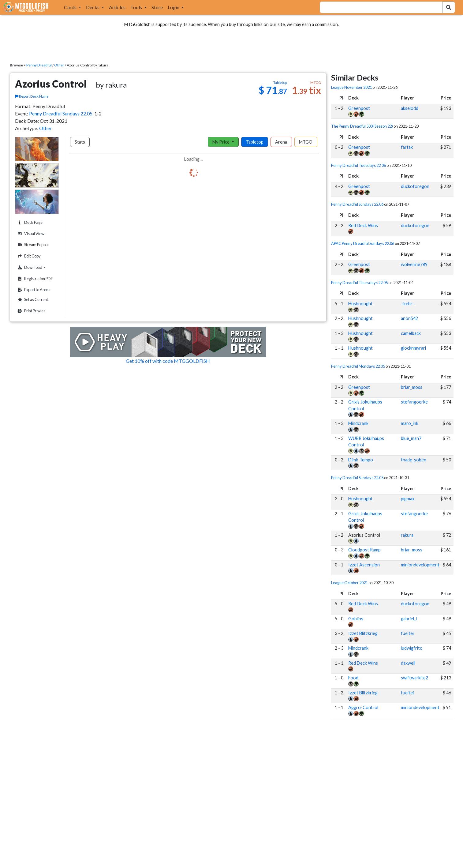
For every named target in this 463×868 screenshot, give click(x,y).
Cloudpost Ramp (364, 550)
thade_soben (414, 460)
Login (174, 7)
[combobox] (377, 7)
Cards (71, 7)
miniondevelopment (420, 565)
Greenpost (359, 108)
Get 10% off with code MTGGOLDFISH (168, 361)
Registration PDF (35, 279)
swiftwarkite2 (414, 678)
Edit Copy (28, 256)
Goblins (356, 619)
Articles (117, 7)
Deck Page (29, 222)
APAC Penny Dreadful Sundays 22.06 (363, 243)
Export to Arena (33, 290)
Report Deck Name (32, 96)
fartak (407, 147)
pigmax (408, 499)
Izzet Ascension (364, 565)
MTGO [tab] (306, 142)
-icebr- (408, 304)
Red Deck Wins (363, 225)
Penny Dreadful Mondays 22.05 (358, 366)
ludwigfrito (412, 648)
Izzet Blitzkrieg (363, 633)
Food (353, 678)
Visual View (30, 234)
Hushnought (360, 304)
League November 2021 (351, 87)
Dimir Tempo (361, 460)
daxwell (408, 663)
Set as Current (32, 300)
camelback (411, 333)
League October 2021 (349, 583)
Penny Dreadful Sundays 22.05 (61, 113)
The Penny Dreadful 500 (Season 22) (362, 126)
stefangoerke (414, 402)
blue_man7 (411, 438)
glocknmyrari (413, 348)
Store (157, 7)
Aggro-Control (363, 707)
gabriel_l (409, 619)
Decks (93, 7)
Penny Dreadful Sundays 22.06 (357, 204)
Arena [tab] (281, 142)
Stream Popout (33, 245)
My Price (221, 142)
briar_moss (412, 387)
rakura (407, 535)
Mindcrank (358, 423)
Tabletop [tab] (255, 142)
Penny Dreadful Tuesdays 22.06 (358, 165)
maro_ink (410, 423)
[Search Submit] (449, 7)
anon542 (409, 318)
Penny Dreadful (39, 65)
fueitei (407, 633)
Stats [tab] (80, 142)
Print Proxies (31, 311)
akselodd (410, 108)
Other (59, 65)
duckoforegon (415, 186)
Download (37, 267)
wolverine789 (414, 264)
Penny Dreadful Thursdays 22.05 (359, 283)
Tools (137, 7)
